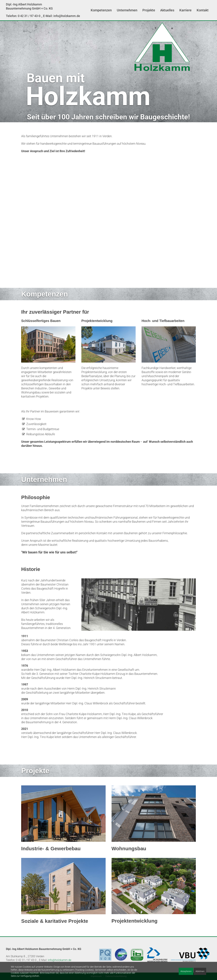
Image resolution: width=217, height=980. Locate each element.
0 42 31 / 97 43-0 (29, 16)
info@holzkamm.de (60, 960)
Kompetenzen (101, 10)
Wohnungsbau (129, 848)
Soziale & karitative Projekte (55, 921)
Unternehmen (127, 10)
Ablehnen (200, 971)
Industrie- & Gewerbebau (51, 848)
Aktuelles (167, 10)
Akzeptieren (186, 971)
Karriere (185, 10)
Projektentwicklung (135, 921)
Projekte (149, 10)
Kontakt (203, 10)
